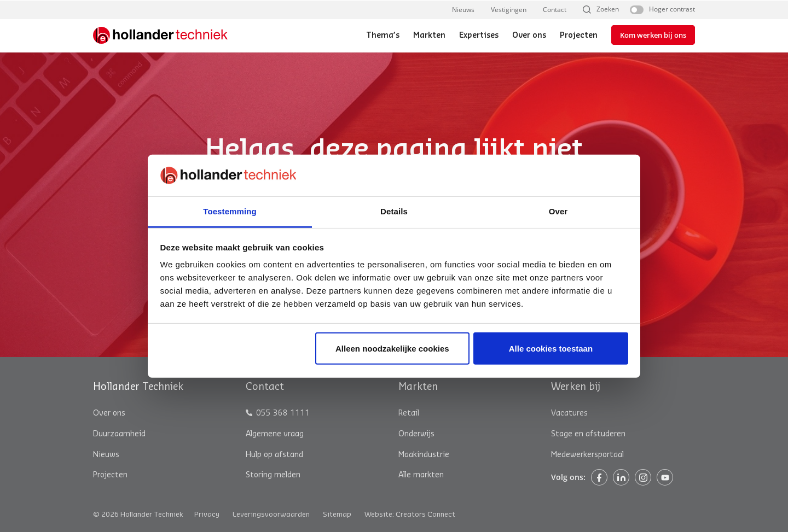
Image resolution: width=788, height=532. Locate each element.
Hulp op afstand (274, 455)
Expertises (479, 36)
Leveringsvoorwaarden (271, 514)
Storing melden (273, 475)
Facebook (599, 477)
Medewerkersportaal (587, 455)
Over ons (529, 36)
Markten (429, 36)
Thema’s (383, 36)
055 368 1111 (283, 413)
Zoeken (608, 10)
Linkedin (621, 477)
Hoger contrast (672, 10)
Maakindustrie (424, 455)
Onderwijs (416, 434)
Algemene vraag (275, 434)
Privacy (207, 514)
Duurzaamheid (119, 434)
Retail (409, 413)
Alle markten (421, 475)
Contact (555, 10)
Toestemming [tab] (230, 211)
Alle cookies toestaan (551, 349)
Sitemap (337, 514)
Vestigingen (509, 10)
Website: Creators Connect (410, 514)
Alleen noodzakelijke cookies (392, 349)
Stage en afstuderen (588, 434)
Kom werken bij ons (653, 35)
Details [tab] (394, 211)
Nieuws (463, 10)
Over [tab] (558, 211)
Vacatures (569, 413)
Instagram (643, 477)
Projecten (579, 36)
